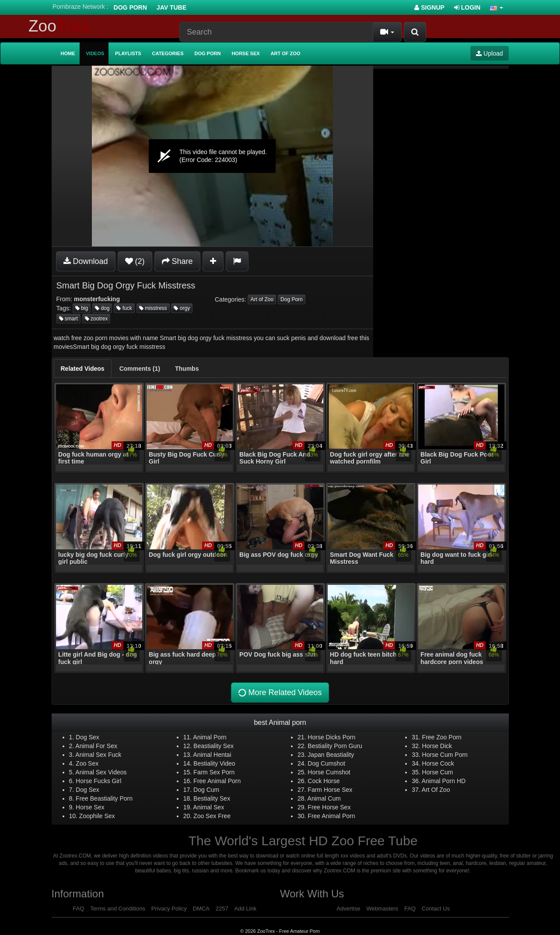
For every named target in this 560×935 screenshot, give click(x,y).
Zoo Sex (87, 763)
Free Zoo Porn (442, 737)
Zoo (59, 26)
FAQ (78, 909)
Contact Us (436, 909)
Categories (168, 53)
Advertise (348, 909)
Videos (95, 53)
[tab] (83, 369)
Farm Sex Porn (214, 772)
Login (467, 7)
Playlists (128, 53)
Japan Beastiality (331, 755)
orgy (182, 308)
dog (102, 308)
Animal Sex (208, 807)
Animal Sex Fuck (98, 755)
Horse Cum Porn (445, 755)
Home (68, 53)
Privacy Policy (169, 909)
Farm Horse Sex (330, 790)
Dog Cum (206, 790)
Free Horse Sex (329, 807)
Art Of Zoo (436, 790)
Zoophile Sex (97, 816)
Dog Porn (130, 7)
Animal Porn (210, 737)
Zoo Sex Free (212, 816)
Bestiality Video (214, 763)
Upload (489, 53)
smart (68, 319)
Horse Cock (438, 763)
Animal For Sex (96, 746)
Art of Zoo (286, 53)
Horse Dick (437, 746)
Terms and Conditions (118, 909)
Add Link (246, 909)
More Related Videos (279, 693)
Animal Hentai (212, 755)
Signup (429, 7)
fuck (124, 308)
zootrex (96, 319)
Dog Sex (87, 737)
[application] (212, 156)
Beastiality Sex (213, 746)
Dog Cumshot (326, 763)
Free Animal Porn (217, 781)
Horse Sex (245, 53)
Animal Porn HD (444, 781)
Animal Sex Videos (101, 772)
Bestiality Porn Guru (335, 746)
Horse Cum (438, 772)
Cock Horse (324, 781)
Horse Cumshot (329, 772)
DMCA (201, 909)
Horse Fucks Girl (98, 781)
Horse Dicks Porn (331, 737)
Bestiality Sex (212, 798)
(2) (135, 261)
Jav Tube (171, 7)
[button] (497, 7)
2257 (222, 909)
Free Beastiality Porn (104, 798)
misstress (153, 308)
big (82, 308)
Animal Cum (324, 798)
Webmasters (382, 909)
